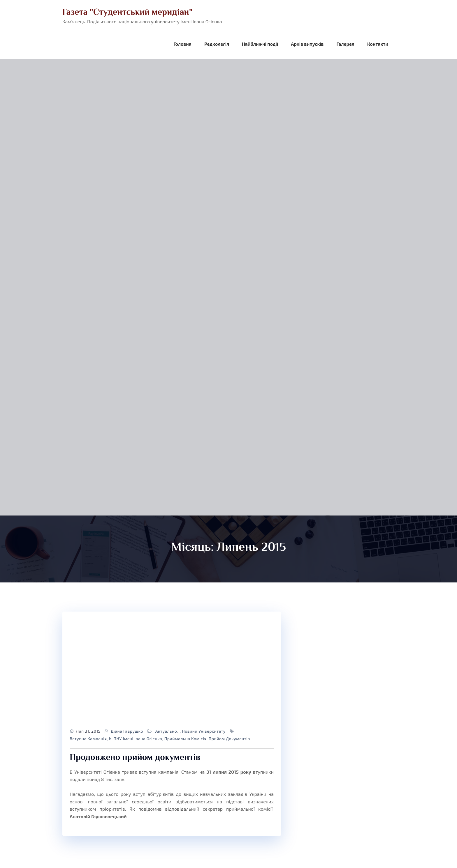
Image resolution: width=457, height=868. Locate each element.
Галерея (346, 44)
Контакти (378, 44)
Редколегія (217, 44)
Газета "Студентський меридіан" (127, 12)
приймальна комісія (186, 739)
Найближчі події (260, 44)
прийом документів (229, 739)
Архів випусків (307, 44)
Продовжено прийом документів (135, 757)
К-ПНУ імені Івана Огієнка (136, 739)
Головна (182, 44)
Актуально (166, 731)
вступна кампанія (88, 739)
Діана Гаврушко (127, 731)
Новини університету (204, 731)
